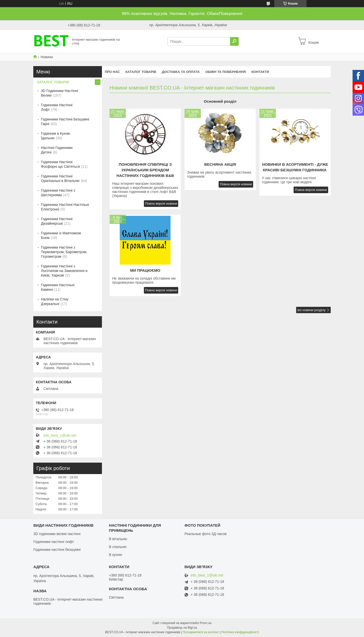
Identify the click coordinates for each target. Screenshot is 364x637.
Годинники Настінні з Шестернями (58, 193)
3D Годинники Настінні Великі (59, 93)
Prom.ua (206, 623)
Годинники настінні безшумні (57, 550)
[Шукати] (234, 41)
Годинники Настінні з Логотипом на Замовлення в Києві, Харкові (64, 271)
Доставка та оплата (181, 72)
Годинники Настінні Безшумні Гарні (65, 122)
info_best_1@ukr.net (60, 435)
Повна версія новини (161, 203)
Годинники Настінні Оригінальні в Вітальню (60, 178)
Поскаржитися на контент (201, 632)
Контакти (260, 72)
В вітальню (118, 539)
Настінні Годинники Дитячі (57, 150)
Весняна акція (220, 164)
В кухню (115, 555)
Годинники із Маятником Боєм (61, 235)
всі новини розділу (312, 310)
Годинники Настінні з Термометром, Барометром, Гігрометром (64, 252)
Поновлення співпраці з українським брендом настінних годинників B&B (145, 170)
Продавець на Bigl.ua (182, 628)
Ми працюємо (145, 270)
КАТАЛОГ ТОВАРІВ (141, 72)
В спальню (118, 547)
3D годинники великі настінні (57, 534)
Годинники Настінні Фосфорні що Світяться (60, 164)
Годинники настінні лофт (54, 542)
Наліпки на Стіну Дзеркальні (55, 301)
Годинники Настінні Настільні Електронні (65, 207)
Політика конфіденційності (240, 632)
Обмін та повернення (226, 72)
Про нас (112, 72)
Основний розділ (220, 101)
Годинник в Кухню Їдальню (56, 136)
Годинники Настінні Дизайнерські (57, 221)
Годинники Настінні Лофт (57, 107)
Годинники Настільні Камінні (58, 287)
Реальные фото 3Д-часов (206, 534)
